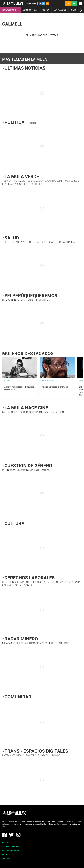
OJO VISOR (7, 381)
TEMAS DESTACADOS (10, 10)
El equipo (6, 843)
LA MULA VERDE (60, 10)
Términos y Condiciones (11, 847)
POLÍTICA (46, 10)
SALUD (73, 10)
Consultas (6, 859)
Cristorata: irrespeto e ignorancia (55, 387)
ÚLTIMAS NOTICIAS (30, 10)
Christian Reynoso (48, 381)
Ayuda (4, 855)
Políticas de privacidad (10, 851)
